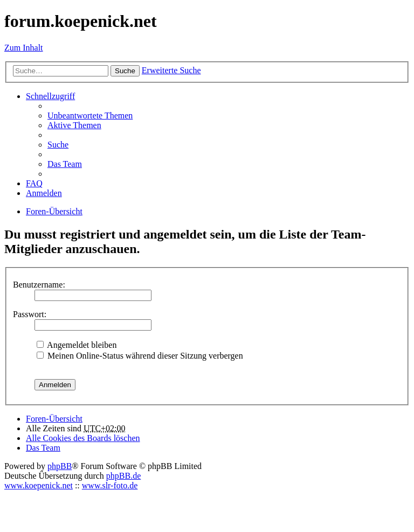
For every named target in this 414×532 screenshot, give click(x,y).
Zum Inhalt (24, 48)
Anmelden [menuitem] (44, 193)
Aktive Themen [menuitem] (74, 125)
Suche (125, 71)
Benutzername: (39, 285)
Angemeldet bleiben (77, 345)
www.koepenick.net (39, 485)
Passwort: (30, 314)
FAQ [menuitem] (34, 183)
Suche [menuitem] (58, 145)
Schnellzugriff (50, 96)
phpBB (60, 466)
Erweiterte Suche (171, 70)
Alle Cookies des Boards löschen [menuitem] (83, 438)
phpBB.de (123, 476)
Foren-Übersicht (54, 419)
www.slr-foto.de (110, 485)
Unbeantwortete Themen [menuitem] (90, 115)
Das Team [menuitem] (65, 164)
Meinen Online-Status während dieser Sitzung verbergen (140, 356)
